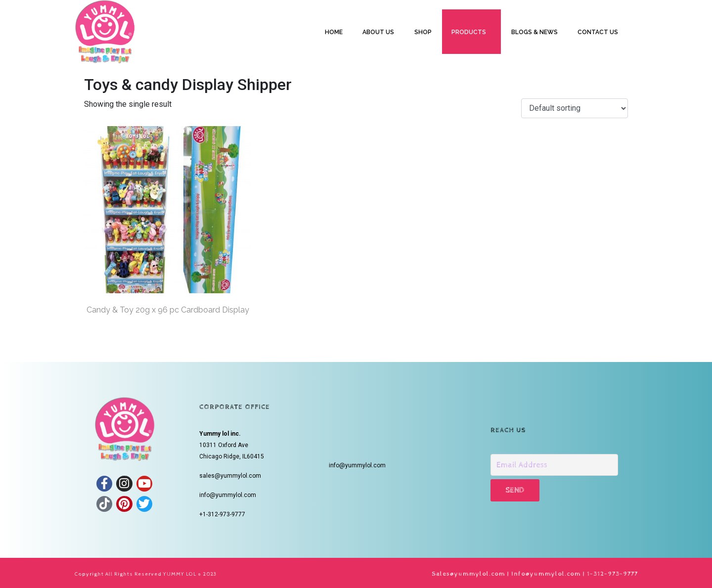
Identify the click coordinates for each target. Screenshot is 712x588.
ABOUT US (378, 32)
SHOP (423, 32)
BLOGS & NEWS (534, 32)
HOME (334, 32)
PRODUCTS (469, 32)
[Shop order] (575, 109)
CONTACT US (598, 32)
